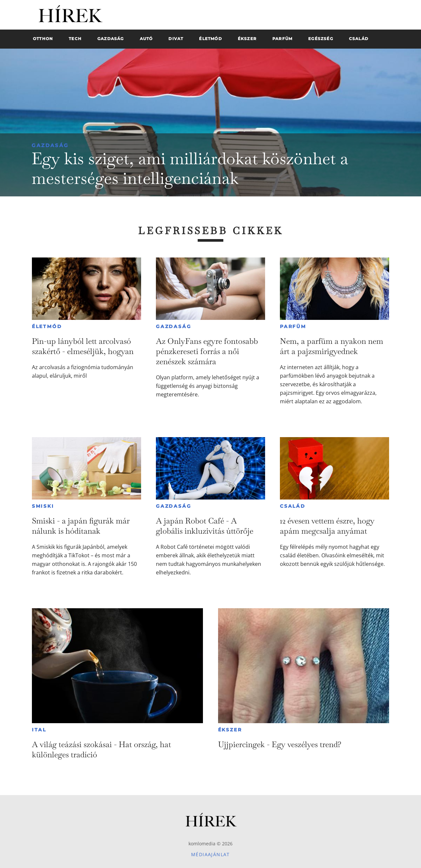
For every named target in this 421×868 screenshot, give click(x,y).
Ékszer (230, 730)
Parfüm (293, 326)
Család (293, 506)
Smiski (43, 506)
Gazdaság (50, 145)
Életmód (47, 326)
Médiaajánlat (210, 854)
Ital (39, 730)
